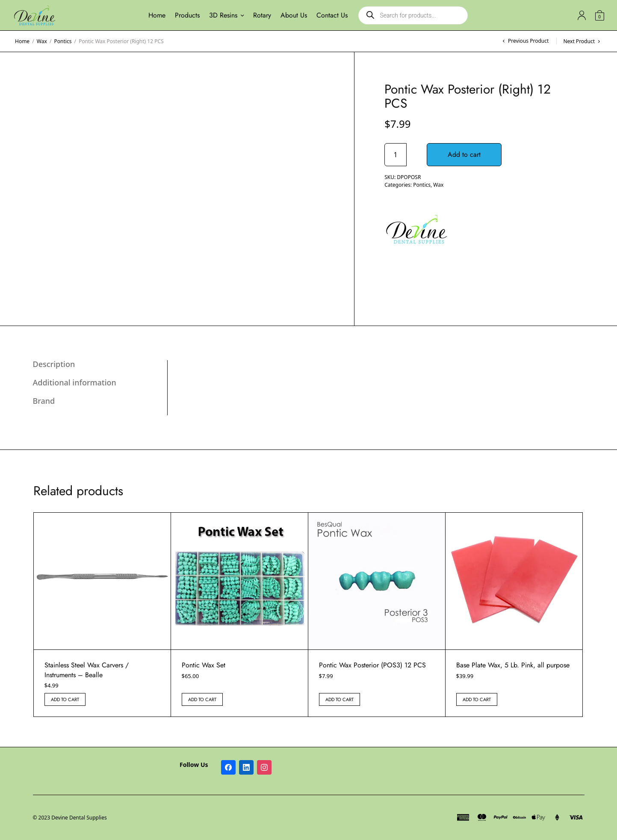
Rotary (262, 15)
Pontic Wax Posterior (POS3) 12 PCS (372, 665)
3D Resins (223, 15)
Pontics (63, 41)
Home (157, 15)
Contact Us (332, 15)
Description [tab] (54, 364)
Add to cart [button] (65, 699)
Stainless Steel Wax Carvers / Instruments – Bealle (87, 670)
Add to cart (467, 154)
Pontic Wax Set (204, 665)
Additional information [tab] (75, 382)
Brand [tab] (44, 401)
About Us (294, 15)
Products (187, 15)
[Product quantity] (396, 155)
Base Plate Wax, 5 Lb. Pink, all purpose (513, 665)
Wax (42, 41)
